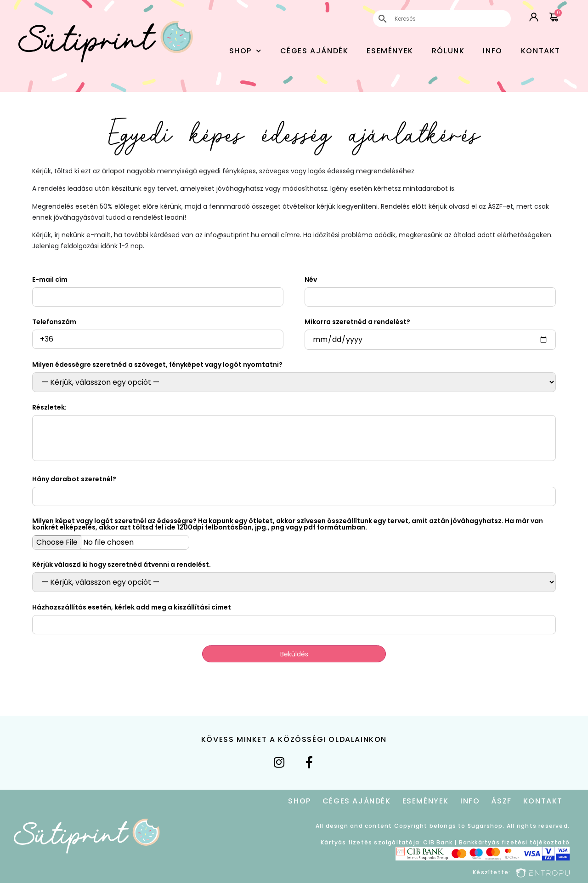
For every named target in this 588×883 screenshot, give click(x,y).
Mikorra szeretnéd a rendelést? (357, 322)
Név (311, 279)
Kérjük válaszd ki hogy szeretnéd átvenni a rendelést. (122, 564)
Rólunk (448, 51)
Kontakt (541, 51)
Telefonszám (54, 322)
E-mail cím (50, 279)
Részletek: (49, 407)
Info (492, 51)
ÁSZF (501, 801)
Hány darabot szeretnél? (74, 479)
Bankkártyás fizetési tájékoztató (514, 842)
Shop (246, 51)
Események (390, 51)
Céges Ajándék (314, 51)
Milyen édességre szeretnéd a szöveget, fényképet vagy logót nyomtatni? (157, 365)
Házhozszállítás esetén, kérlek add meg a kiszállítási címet (132, 607)
